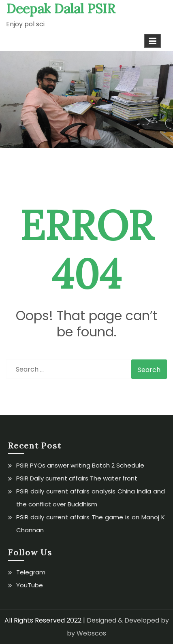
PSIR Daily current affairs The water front (77, 478)
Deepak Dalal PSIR (61, 9)
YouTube (30, 585)
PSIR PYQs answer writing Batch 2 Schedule (80, 465)
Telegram (31, 572)
